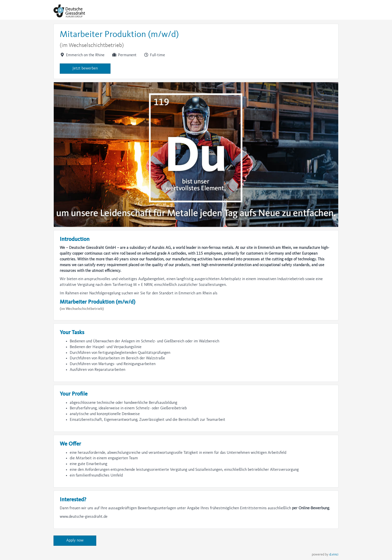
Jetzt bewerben (85, 68)
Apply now (75, 541)
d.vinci (334, 555)
